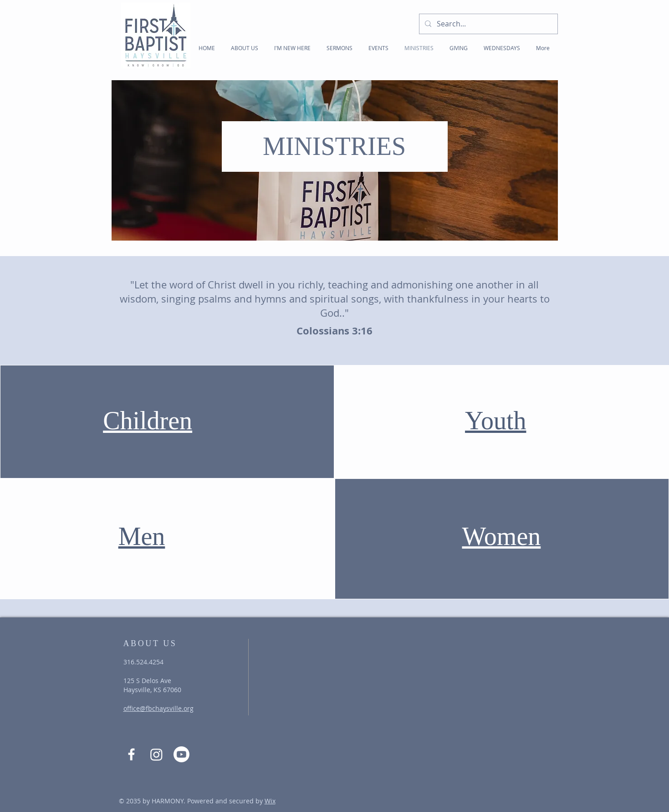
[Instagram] (156, 754)
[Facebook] (131, 754)
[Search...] (488, 24)
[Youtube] (181, 754)
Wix (270, 801)
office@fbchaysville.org (158, 708)
